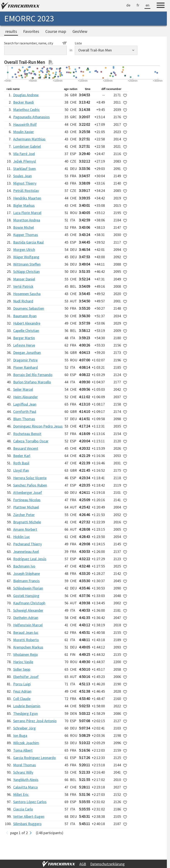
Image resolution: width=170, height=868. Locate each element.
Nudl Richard (23, 301)
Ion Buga (20, 735)
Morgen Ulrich (24, 250)
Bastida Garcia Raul (28, 242)
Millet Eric (21, 794)
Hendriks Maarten (27, 198)
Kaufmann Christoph (29, 603)
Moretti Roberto (26, 640)
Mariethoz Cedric (26, 110)
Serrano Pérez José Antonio (35, 721)
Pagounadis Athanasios (31, 117)
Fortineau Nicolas (27, 500)
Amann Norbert (25, 529)
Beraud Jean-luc (26, 632)
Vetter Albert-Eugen (29, 816)
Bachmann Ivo (24, 566)
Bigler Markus (24, 205)
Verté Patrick (23, 286)
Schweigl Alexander (28, 610)
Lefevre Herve (24, 345)
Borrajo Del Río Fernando (33, 375)
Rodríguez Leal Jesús (30, 559)
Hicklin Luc (22, 537)
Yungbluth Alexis (26, 780)
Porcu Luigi (22, 684)
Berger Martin (24, 338)
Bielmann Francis (26, 581)
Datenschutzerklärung (107, 864)
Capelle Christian (26, 331)
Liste (78, 43)
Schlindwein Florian (28, 588)
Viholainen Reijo (25, 654)
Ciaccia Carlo (23, 809)
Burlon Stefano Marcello (32, 382)
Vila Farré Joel (24, 154)
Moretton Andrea (27, 220)
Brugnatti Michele (27, 522)
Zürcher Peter (24, 515)
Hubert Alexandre (27, 323)
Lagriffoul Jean (25, 404)
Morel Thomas (25, 765)
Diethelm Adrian (26, 618)
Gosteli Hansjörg (26, 596)
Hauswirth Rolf (25, 124)
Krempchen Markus (28, 647)
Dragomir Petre (25, 360)
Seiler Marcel (23, 389)
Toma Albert (23, 750)
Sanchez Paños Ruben (30, 485)
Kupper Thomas (26, 235)
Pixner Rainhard (25, 367)
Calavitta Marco (25, 787)
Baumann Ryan (25, 316)
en (147, 5)
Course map (56, 31)
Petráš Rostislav (26, 191)
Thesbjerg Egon (25, 713)
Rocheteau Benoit (27, 434)
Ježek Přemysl (25, 161)
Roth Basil (21, 463)
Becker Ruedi (23, 102)
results (11, 31)
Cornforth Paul (25, 412)
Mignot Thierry (25, 183)
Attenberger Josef (28, 492)
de (128, 5)
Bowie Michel (23, 227)
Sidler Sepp (22, 669)
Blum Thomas (24, 419)
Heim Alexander (25, 397)
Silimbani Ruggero (27, 824)
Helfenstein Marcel (28, 625)
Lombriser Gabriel (27, 146)
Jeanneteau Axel (26, 551)
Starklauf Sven (24, 169)
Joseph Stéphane (27, 573)
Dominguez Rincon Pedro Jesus (38, 426)
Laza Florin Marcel (27, 213)
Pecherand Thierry (27, 544)
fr (138, 5)
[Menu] (161, 6)
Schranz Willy (23, 772)
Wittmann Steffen (27, 264)
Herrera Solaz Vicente (30, 478)
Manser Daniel (24, 279)
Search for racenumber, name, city (36, 43)
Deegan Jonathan (27, 352)
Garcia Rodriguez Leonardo (34, 758)
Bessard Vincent (26, 448)
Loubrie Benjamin (27, 706)
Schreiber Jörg (24, 728)
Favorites (31, 31)
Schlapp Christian (26, 272)
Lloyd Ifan (21, 470)
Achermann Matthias (29, 139)
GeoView (80, 31)
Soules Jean (22, 176)
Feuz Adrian (22, 691)
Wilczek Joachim (26, 743)
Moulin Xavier (23, 132)
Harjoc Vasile (23, 662)
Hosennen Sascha (27, 294)
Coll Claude (22, 699)
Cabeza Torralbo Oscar (31, 441)
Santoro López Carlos (30, 802)
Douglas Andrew (26, 95)
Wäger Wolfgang (26, 257)
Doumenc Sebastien (29, 308)
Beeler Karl (22, 456)
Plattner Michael (26, 507)
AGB (83, 864)
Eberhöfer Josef (26, 677)
